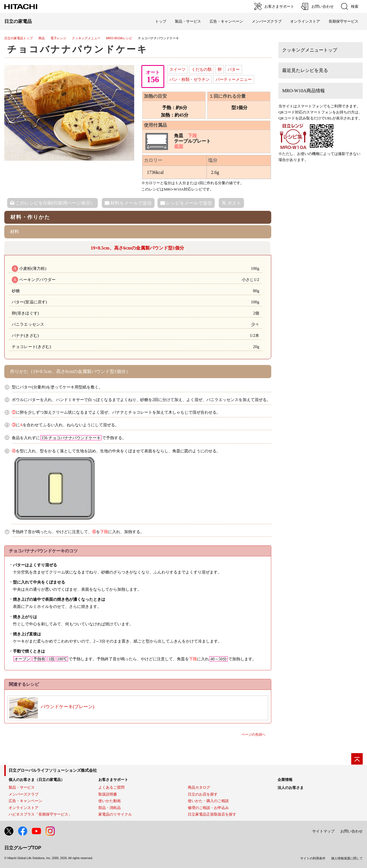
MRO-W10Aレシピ (119, 38)
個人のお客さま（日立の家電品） (37, 780)
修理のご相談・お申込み (208, 808)
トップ (161, 21)
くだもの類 (202, 69)
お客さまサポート (113, 780)
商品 (42, 38)
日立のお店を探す (203, 794)
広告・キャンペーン (25, 801)
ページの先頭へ (253, 735)
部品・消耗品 (110, 808)
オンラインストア (305, 21)
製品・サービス (22, 787)
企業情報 (285, 780)
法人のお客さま (291, 788)
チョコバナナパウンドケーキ (78, 49)
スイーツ (177, 69)
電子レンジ (58, 38)
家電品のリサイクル (115, 814)
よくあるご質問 (111, 787)
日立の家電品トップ (18, 38)
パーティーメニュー (234, 79)
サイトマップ (323, 831)
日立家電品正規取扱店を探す (212, 814)
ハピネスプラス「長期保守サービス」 (40, 814)
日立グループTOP (23, 848)
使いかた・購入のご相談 (208, 801)
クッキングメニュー (86, 38)
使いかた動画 (110, 801)
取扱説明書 (108, 794)
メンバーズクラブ (267, 21)
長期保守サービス (343, 21)
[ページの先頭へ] (357, 759)
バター (234, 69)
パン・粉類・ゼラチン (190, 79)
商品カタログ (199, 787)
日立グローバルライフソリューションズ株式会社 (53, 770)
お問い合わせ (352, 831)
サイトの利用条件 (313, 858)
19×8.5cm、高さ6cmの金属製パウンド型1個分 (137, 248)
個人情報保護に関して (347, 858)
